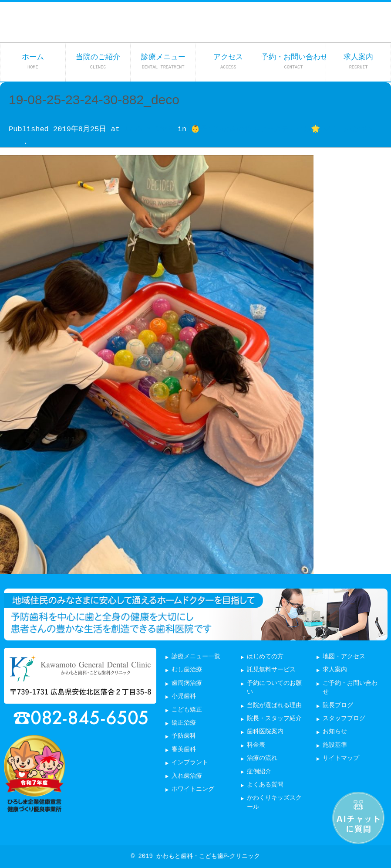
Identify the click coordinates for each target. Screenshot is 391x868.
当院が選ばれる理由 (274, 706)
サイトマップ (341, 758)
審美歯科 (184, 750)
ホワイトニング (193, 789)
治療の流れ (262, 758)
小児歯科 (184, 696)
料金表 (256, 745)
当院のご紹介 (98, 61)
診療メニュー (163, 61)
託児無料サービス (271, 670)
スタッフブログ (344, 719)
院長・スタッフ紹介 (274, 719)
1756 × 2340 (148, 129)
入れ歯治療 (187, 776)
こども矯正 (187, 710)
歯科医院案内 (265, 732)
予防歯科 (184, 736)
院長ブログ (338, 706)
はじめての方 (265, 657)
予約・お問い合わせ (294, 61)
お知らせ (335, 732)
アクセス (228, 61)
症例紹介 (259, 772)
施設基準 (335, 745)
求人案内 (358, 61)
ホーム (33, 61)
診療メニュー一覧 (196, 657)
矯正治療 (184, 723)
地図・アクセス (344, 657)
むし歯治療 (187, 670)
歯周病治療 (187, 683)
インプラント (190, 763)
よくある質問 (265, 785)
